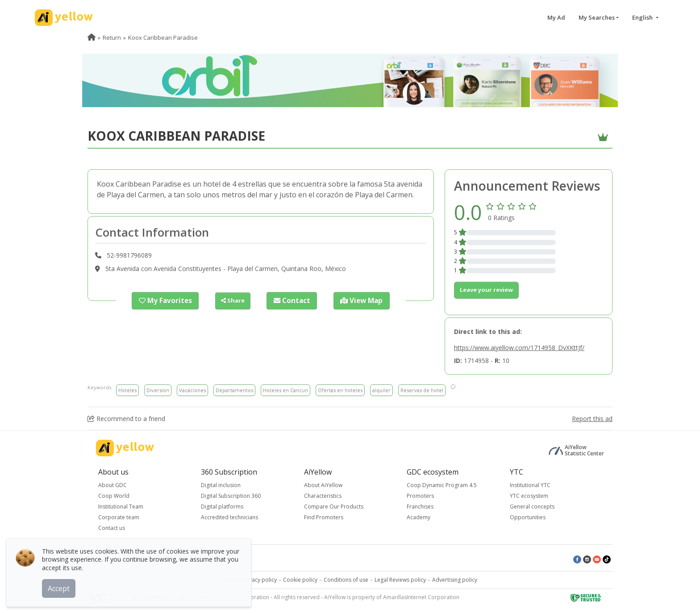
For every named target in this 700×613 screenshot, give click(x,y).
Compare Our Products (334, 507)
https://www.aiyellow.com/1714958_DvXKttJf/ (519, 348)
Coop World (114, 496)
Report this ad (592, 419)
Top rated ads (167, 559)
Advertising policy (455, 580)
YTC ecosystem (529, 496)
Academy (419, 517)
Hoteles (127, 390)
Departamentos (234, 390)
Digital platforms (222, 507)
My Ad (556, 17)
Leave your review (486, 290)
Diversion (158, 390)
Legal (229, 580)
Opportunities (528, 517)
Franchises (420, 507)
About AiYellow (323, 485)
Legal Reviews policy (400, 580)
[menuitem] (92, 38)
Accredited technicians (229, 517)
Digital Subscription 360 (231, 496)
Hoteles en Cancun (285, 390)
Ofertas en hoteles (340, 390)
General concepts (532, 507)
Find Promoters (324, 517)
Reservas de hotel (422, 390)
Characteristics (323, 496)
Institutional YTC (530, 485)
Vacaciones (192, 390)
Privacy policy (260, 580)
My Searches (597, 17)
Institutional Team (121, 507)
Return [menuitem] (112, 38)
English (643, 17)
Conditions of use (346, 580)
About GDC (112, 485)
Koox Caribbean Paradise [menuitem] (163, 38)
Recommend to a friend (126, 419)
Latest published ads (223, 559)
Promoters (420, 496)
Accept (61, 586)
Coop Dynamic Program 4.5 (442, 485)
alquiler (381, 390)
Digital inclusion (221, 485)
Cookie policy (300, 580)
